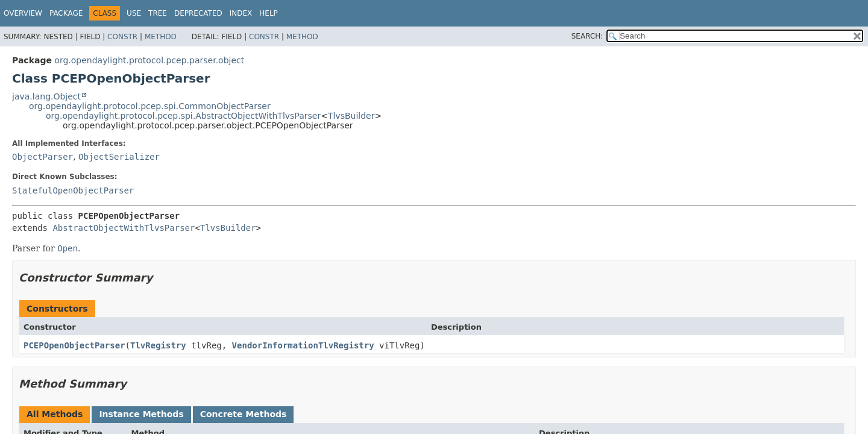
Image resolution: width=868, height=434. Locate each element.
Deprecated (198, 13)
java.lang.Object (46, 96)
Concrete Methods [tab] (244, 414)
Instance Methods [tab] (141, 414)
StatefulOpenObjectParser (73, 190)
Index (241, 13)
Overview (23, 13)
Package (66, 13)
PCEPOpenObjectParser (74, 345)
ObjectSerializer (119, 157)
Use (134, 13)
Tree (158, 13)
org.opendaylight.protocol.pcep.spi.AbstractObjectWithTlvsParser (183, 116)
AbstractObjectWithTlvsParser (124, 228)
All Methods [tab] (55, 414)
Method (161, 37)
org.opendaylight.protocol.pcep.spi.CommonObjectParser (150, 106)
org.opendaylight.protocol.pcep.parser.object (149, 60)
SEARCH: (587, 36)
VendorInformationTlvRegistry (303, 345)
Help (269, 13)
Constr (122, 37)
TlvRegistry (158, 345)
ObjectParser (42, 157)
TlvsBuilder (351, 116)
